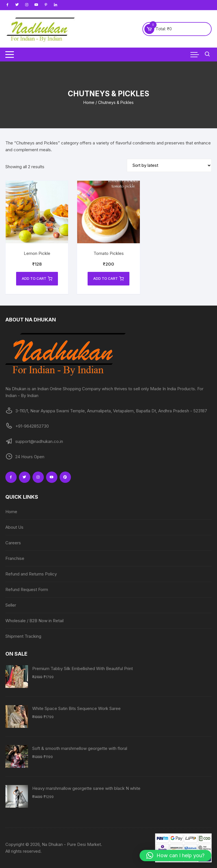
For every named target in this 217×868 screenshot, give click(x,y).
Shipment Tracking (23, 636)
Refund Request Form (27, 589)
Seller (11, 605)
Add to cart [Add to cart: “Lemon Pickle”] (37, 279)
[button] (175, 856)
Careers (13, 543)
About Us (14, 527)
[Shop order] (169, 165)
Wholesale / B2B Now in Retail (34, 621)
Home (89, 102)
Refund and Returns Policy (31, 574)
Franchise (15, 558)
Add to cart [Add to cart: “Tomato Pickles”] (108, 279)
